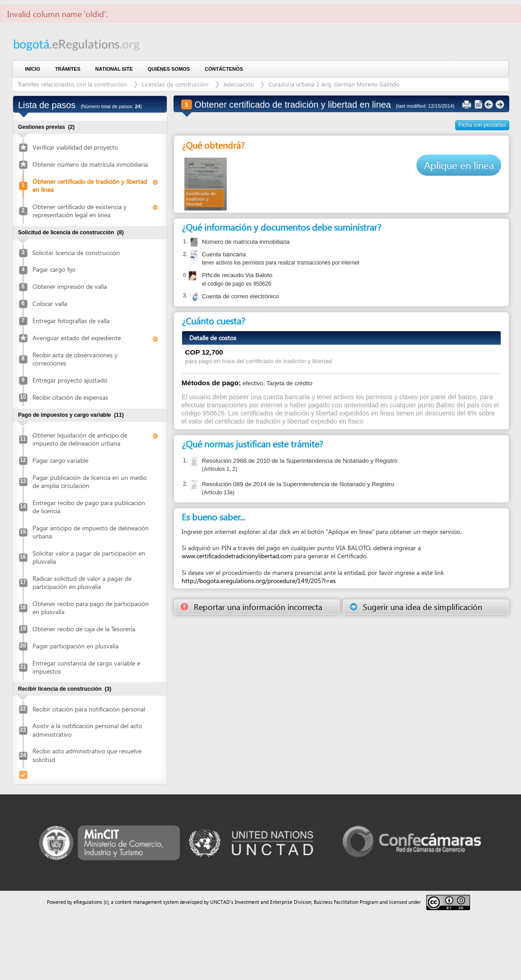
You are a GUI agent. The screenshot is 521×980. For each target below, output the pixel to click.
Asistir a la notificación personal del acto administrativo (87, 730)
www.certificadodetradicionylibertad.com (237, 556)
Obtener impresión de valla (70, 286)
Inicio (33, 69)
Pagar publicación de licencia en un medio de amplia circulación (90, 481)
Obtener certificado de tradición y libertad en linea (90, 185)
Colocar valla (50, 303)
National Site (114, 69)
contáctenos (224, 69)
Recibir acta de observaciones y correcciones (75, 359)
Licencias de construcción (176, 84)
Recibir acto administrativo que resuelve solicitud (87, 755)
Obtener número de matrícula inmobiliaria (90, 164)
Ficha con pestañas (482, 125)
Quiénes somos (169, 69)
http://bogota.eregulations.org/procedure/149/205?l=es (259, 581)
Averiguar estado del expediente (77, 338)
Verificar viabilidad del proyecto (75, 147)
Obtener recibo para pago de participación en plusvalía (91, 608)
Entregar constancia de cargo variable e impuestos (86, 667)
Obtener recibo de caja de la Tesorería (84, 629)
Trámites (68, 69)
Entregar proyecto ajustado (70, 380)
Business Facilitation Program (346, 902)
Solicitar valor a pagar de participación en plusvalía (89, 557)
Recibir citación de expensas (70, 397)
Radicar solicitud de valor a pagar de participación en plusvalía (82, 582)
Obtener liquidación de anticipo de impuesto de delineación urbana (80, 439)
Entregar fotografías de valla (71, 321)
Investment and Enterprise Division (273, 902)
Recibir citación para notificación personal (89, 709)
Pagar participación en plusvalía (75, 646)
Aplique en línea (459, 165)
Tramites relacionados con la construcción (73, 84)
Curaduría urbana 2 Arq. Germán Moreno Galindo (334, 84)
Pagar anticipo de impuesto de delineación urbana (91, 532)
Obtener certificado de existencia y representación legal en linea (80, 211)
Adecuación (240, 84)
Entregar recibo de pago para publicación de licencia (89, 507)
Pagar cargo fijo (54, 269)
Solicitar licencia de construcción (76, 253)
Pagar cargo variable (60, 460)
